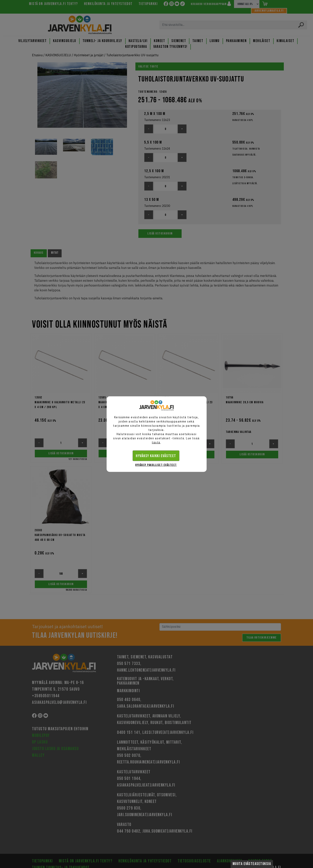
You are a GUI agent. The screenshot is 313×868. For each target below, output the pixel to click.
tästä (156, 442)
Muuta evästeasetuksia (252, 864)
